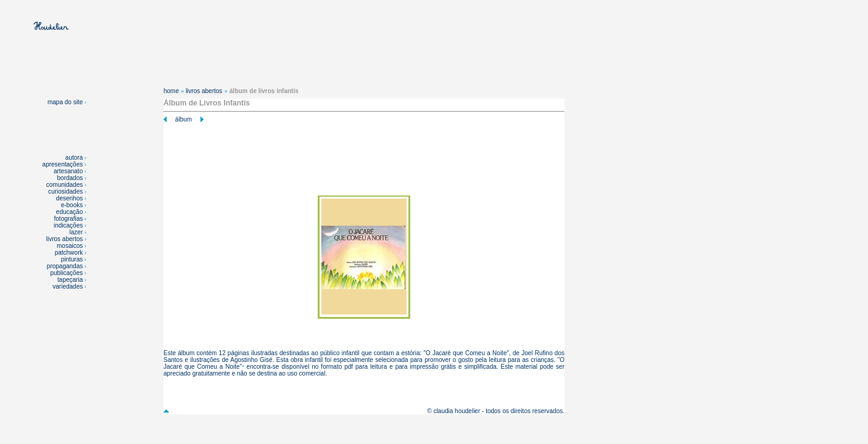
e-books (72, 205)
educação (69, 212)
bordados (70, 178)
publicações (67, 273)
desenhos (69, 198)
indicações (68, 225)
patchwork (70, 253)
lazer (76, 232)
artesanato (68, 171)
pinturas (73, 259)
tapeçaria (70, 280)
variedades (68, 286)
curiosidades (65, 191)
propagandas (65, 266)
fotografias (69, 219)
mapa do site (67, 102)
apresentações (63, 164)
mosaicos (71, 246)
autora (74, 158)
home (171, 91)
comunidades (64, 185)
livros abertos (64, 239)
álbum (184, 119)
